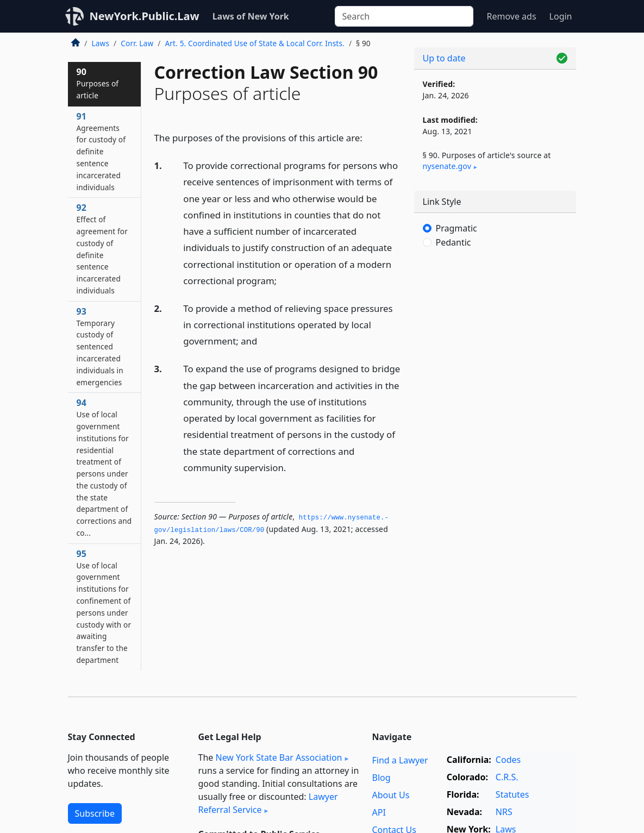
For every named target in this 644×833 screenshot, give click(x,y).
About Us (390, 795)
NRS (504, 812)
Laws (101, 43)
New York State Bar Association (279, 757)
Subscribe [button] (95, 813)
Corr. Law (137, 43)
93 (100, 346)
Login (561, 16)
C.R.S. (507, 777)
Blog (381, 778)
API (379, 812)
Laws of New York (251, 16)
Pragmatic (457, 228)
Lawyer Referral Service (268, 803)
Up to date (444, 58)
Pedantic (454, 242)
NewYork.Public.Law (145, 16)
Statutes (512, 794)
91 (101, 151)
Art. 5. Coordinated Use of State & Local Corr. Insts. (254, 43)
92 (102, 249)
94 (104, 467)
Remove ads (511, 16)
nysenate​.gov (447, 166)
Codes (508, 760)
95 (104, 606)
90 (98, 83)
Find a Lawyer (400, 760)
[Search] (404, 16)
